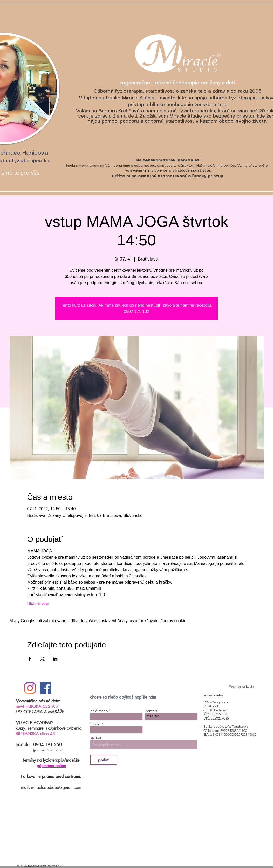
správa (96, 737)
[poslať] (104, 760)
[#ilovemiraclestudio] (30, 688)
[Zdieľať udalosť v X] (42, 659)
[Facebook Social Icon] (46, 688)
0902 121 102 (136, 312)
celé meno (99, 711)
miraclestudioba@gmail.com (56, 787)
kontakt (151, 711)
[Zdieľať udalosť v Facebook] (30, 659)
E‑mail (95, 724)
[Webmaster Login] (241, 687)
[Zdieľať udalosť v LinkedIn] (55, 659)
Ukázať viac (38, 604)
